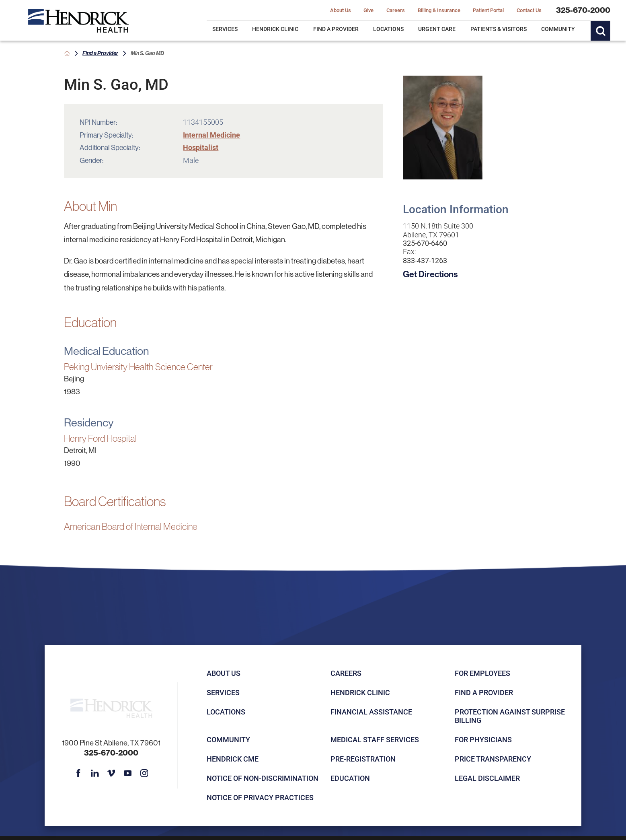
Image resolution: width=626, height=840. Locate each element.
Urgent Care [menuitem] (437, 29)
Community (228, 739)
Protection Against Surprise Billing (510, 716)
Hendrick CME (233, 759)
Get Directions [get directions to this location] (430, 274)
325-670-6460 (425, 243)
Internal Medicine (211, 135)
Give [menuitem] (368, 10)
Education (350, 778)
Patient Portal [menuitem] (488, 10)
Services (223, 692)
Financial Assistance (371, 712)
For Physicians (483, 739)
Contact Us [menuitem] (529, 10)
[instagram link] (144, 773)
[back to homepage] (67, 53)
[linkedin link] (95, 773)
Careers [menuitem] (396, 10)
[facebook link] (78, 773)
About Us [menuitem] (341, 10)
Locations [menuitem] (388, 29)
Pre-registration (363, 759)
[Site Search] (600, 31)
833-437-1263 (425, 260)
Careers (346, 673)
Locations (226, 712)
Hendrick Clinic (360, 692)
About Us (224, 673)
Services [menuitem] (225, 29)
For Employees (482, 673)
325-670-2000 (583, 10)
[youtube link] (128, 773)
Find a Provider (100, 53)
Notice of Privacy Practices (260, 797)
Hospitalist (201, 147)
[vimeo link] (111, 773)
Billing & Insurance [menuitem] (439, 10)
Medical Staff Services (375, 739)
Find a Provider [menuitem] (336, 29)
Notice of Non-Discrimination (263, 778)
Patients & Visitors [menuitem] (499, 29)
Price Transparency (493, 759)
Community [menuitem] (558, 29)
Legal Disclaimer (487, 778)
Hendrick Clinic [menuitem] (275, 29)
